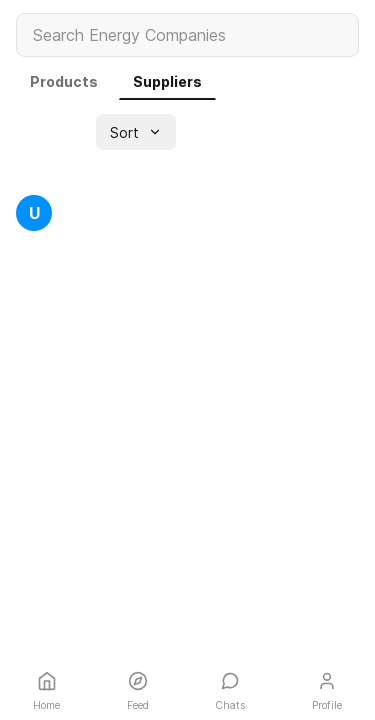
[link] (64, 82)
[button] (136, 132)
